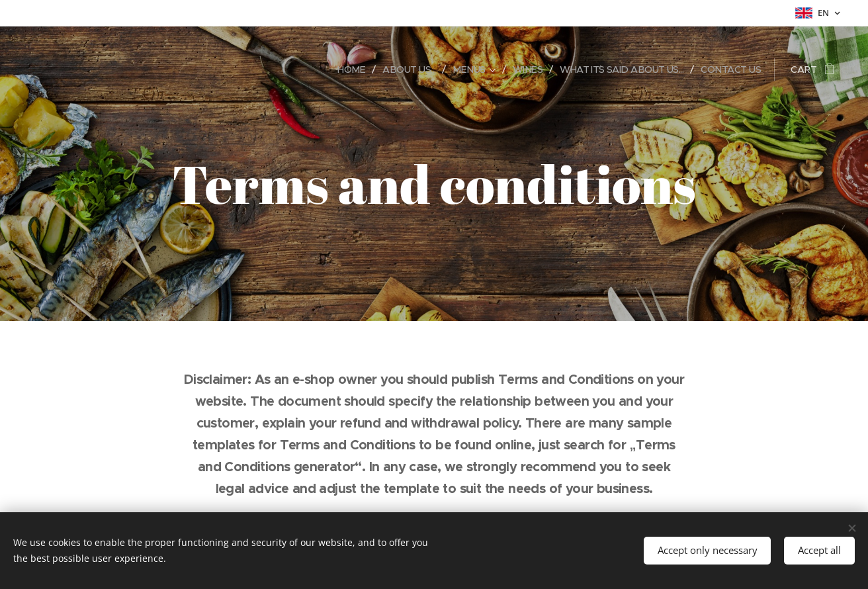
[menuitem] (334, 69)
